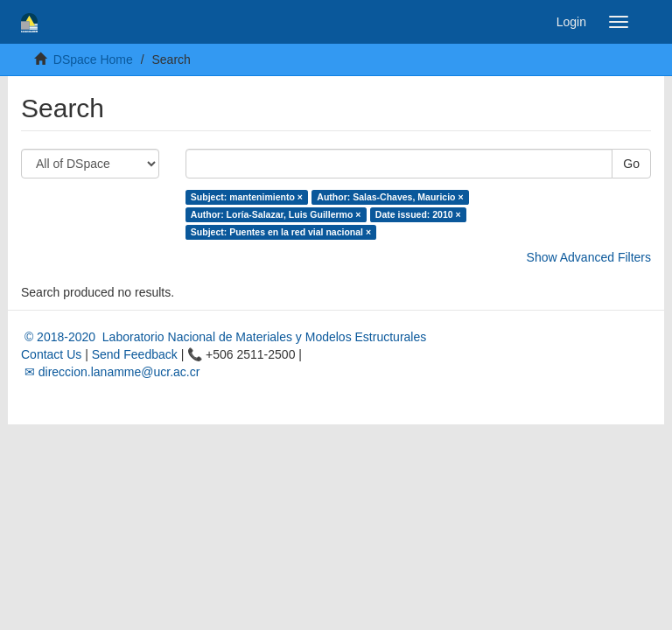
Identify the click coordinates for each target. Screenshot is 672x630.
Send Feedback (135, 354)
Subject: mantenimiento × (247, 197)
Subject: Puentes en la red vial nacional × (281, 232)
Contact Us (51, 354)
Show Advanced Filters (589, 257)
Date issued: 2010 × (418, 214)
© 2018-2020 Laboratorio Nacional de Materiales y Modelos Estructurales (224, 337)
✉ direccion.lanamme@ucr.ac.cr (110, 372)
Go (631, 164)
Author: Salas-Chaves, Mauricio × (390, 197)
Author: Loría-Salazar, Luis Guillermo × (276, 214)
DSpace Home (93, 59)
